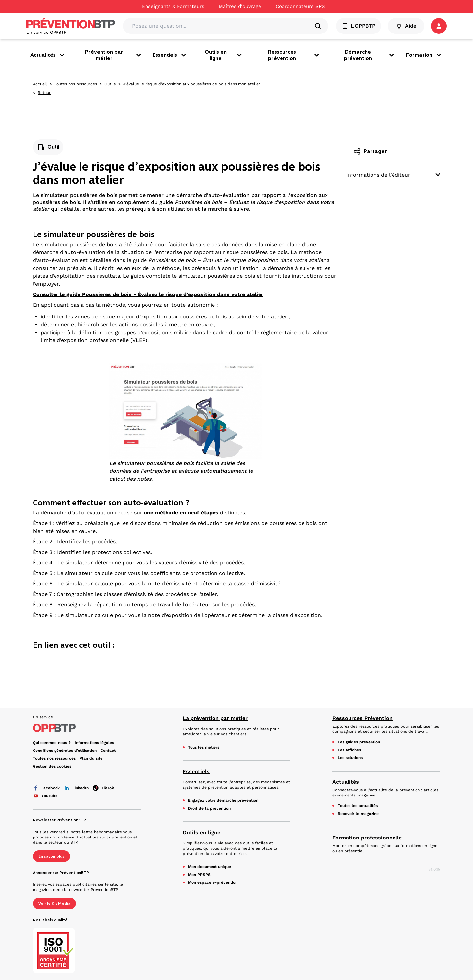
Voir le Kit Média (54, 904)
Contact (108, 751)
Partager (370, 151)
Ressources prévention (294, 55)
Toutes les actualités (358, 806)
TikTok (103, 788)
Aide (406, 26)
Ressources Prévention (362, 718)
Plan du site (91, 758)
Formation (424, 55)
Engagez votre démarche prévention (223, 800)
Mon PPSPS (199, 875)
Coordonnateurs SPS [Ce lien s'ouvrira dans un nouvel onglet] (300, 6)
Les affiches (349, 750)
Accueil (40, 84)
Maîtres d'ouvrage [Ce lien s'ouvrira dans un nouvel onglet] (240, 6)
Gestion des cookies (52, 766)
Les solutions (350, 758)
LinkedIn (76, 788)
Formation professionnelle (367, 838)
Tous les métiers (204, 747)
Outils (110, 84)
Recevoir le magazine (358, 814)
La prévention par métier (215, 718)
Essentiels (170, 55)
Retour (44, 93)
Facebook (46, 788)
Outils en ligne (224, 55)
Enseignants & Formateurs (173, 6)
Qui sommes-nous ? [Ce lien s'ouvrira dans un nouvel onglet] (52, 743)
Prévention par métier (114, 55)
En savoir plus (51, 856)
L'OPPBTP (359, 26)
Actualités (48, 55)
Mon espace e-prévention (213, 882)
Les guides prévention (359, 742)
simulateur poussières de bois (79, 244)
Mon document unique (209, 867)
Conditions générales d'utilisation (65, 751)
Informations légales (94, 743)
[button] (439, 26)
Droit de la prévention (209, 808)
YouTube (45, 796)
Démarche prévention (370, 55)
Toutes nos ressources (76, 84)
